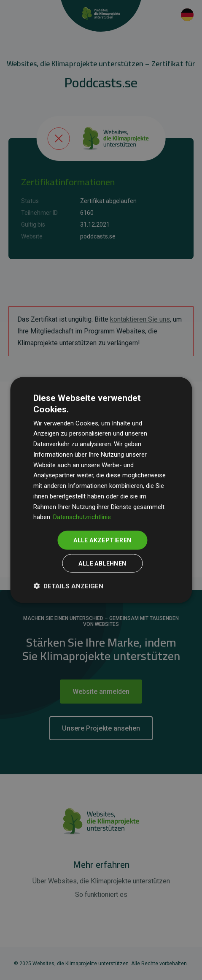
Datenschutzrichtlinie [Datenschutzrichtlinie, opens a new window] (82, 517)
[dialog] (101, 490)
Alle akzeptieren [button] (102, 540)
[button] (68, 585)
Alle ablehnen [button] (102, 563)
